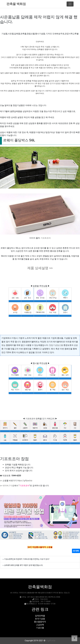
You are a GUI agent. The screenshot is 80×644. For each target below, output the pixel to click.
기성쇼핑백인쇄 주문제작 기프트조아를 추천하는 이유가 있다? (27, 559)
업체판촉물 (40, 616)
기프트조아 (46, 238)
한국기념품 (40, 619)
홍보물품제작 (40, 622)
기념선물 (40, 628)
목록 (76, 551)
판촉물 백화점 (16, 4)
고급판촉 (40, 625)
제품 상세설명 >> (40, 268)
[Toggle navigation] (70, 4)
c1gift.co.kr (51, 641)
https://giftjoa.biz (25, 481)
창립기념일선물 (56, 345)
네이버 (5, 486)
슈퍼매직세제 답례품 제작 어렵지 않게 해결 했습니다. (24, 565)
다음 (12, 486)
